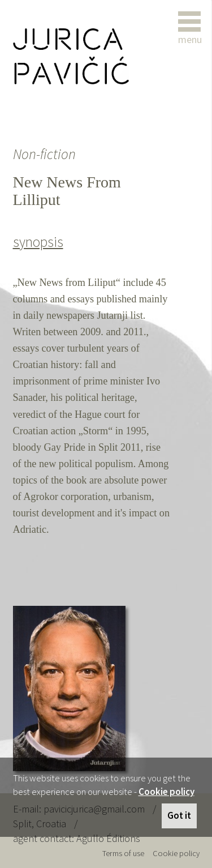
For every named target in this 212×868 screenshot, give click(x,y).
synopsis (38, 242)
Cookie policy (166, 792)
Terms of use (123, 853)
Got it (179, 815)
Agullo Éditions (108, 838)
